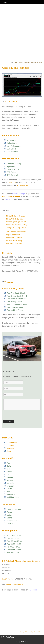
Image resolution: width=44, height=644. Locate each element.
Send (9, 421)
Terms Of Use (38, 632)
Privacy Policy (29, 632)
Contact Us (9, 282)
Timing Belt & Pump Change (16, 228)
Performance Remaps (14, 238)
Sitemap (22, 632)
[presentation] (20, 415)
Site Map (10, 448)
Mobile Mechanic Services (15, 216)
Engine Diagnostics (13, 235)
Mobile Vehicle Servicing (15, 219)
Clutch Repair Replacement (16, 222)
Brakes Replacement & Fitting (17, 225)
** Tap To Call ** (22, 642)
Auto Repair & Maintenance (16, 232)
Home (9, 451)
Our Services (12, 443)
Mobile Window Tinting (14, 241)
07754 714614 (18, 62)
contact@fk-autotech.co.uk (33, 62)
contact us (12, 182)
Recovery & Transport (14, 244)
